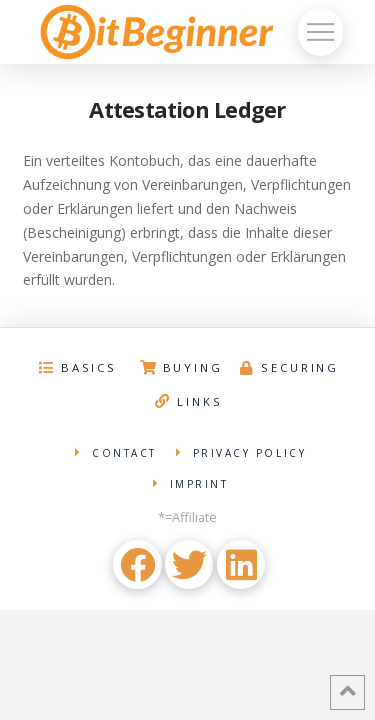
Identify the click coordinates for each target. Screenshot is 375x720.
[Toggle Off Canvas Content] (320, 32)
